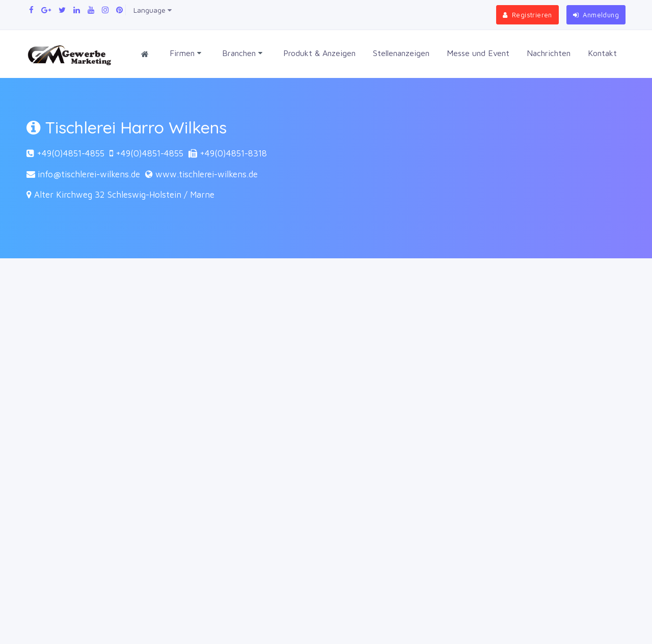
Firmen (185, 53)
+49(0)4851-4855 (71, 153)
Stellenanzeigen (401, 53)
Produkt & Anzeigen (319, 53)
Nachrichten (549, 53)
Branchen (242, 53)
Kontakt (602, 53)
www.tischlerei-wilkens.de (207, 174)
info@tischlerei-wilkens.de (89, 174)
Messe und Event (478, 53)
